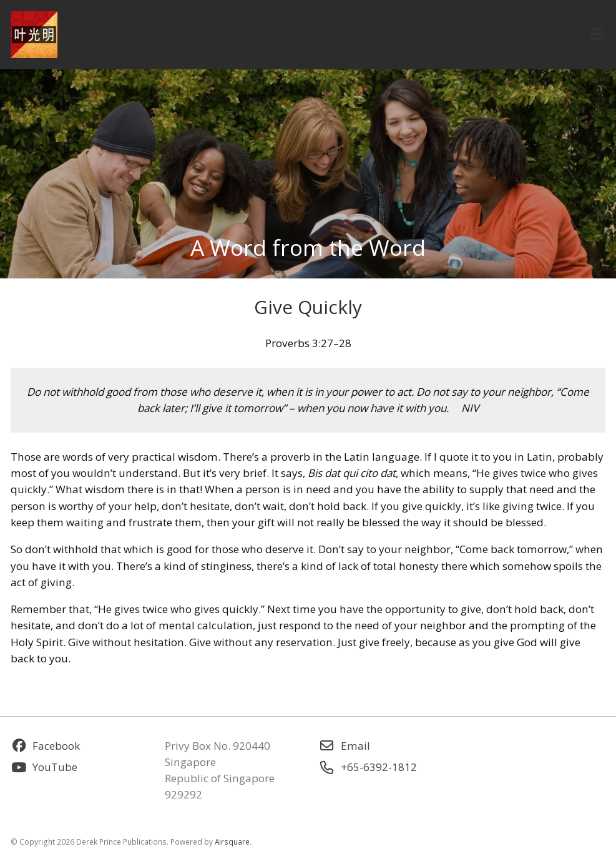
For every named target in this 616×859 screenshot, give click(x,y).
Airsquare (232, 842)
